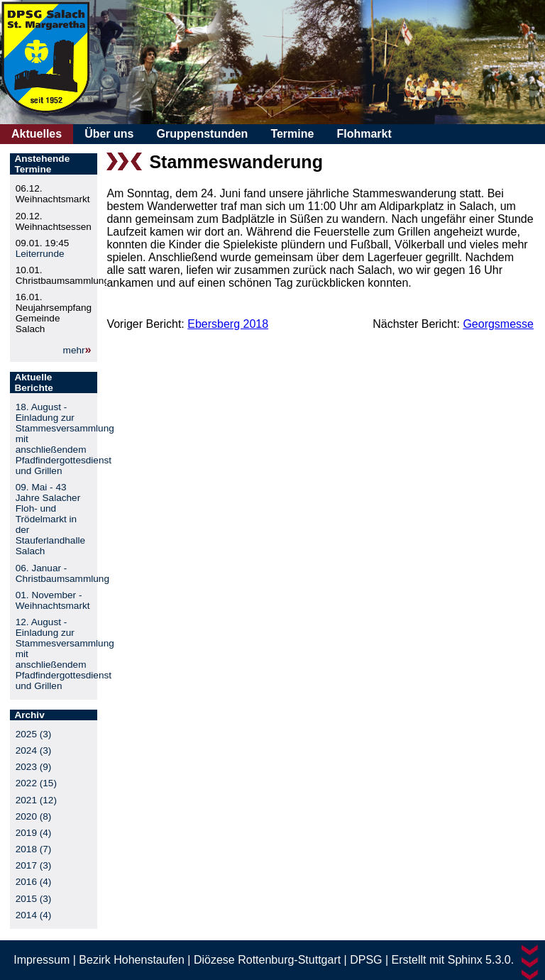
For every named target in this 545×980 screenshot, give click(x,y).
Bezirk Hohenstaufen (132, 960)
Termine (292, 134)
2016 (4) (34, 882)
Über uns (109, 134)
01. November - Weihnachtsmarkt (53, 600)
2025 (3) (34, 734)
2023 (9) (34, 767)
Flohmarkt (364, 134)
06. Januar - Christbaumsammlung (62, 573)
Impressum (42, 960)
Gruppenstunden (202, 134)
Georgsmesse (498, 324)
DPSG (366, 960)
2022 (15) (36, 783)
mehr (74, 350)
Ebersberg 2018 (228, 324)
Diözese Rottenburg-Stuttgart (267, 960)
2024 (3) (34, 750)
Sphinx (465, 960)
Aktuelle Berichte (33, 382)
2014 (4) (34, 915)
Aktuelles (37, 134)
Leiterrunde (40, 254)
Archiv (29, 715)
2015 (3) (34, 899)
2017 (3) (34, 865)
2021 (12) (36, 800)
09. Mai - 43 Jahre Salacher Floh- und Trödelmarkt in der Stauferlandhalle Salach (50, 519)
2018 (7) (34, 849)
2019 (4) (34, 833)
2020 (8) (34, 816)
